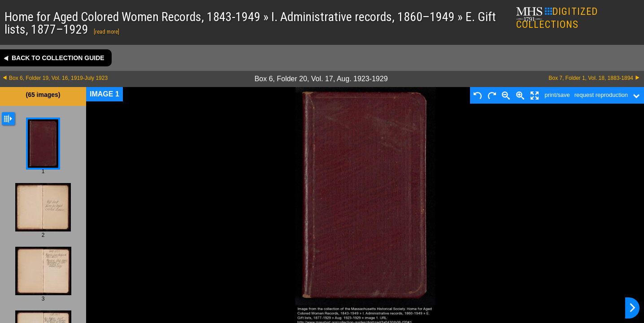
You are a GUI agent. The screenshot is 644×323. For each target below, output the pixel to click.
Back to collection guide (58, 58)
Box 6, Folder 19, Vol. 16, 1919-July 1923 (58, 78)
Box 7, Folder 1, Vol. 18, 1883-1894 (591, 78)
